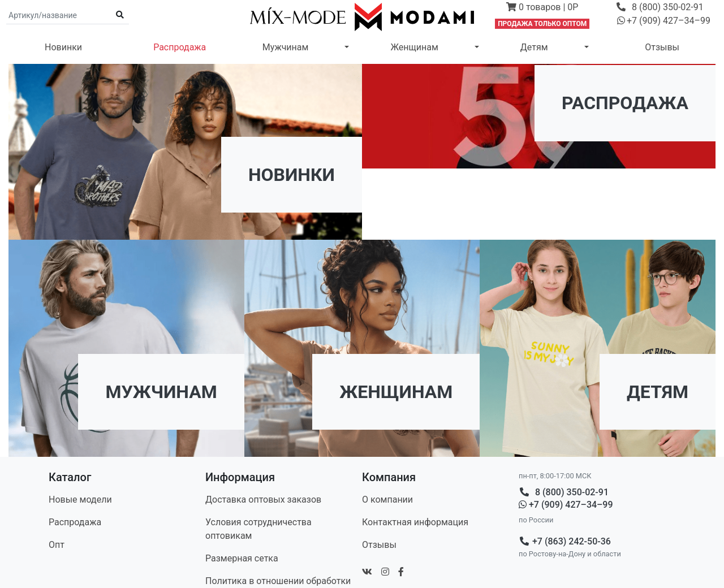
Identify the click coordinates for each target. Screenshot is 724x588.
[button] (542, 8)
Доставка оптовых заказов (263, 500)
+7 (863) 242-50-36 (565, 541)
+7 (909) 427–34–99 (566, 505)
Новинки (63, 47)
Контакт (415, 522)
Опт (57, 545)
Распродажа (180, 47)
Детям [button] (534, 47)
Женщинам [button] (414, 47)
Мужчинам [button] (286, 47)
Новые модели (80, 500)
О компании (387, 500)
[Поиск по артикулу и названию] (59, 15)
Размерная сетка (242, 558)
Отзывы (662, 47)
